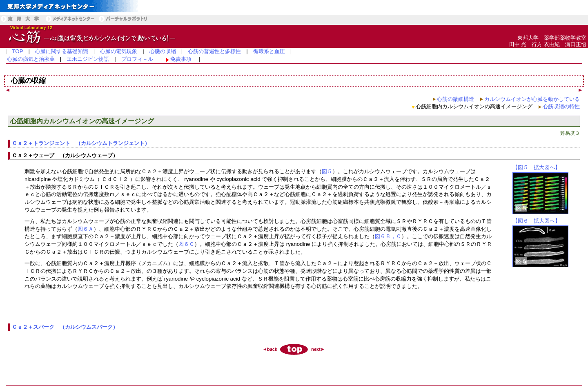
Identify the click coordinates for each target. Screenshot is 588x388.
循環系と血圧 (269, 51)
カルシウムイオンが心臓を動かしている (532, 99)
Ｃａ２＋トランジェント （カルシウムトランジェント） (81, 143)
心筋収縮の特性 (561, 106)
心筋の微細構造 (455, 99)
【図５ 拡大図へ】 (536, 167)
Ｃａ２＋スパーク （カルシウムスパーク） (65, 327)
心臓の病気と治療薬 (31, 59)
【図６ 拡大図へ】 (536, 221)
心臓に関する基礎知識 (62, 51)
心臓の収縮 (163, 51)
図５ (327, 171)
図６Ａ (86, 229)
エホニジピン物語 (88, 59)
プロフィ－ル (137, 59)
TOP (17, 51)
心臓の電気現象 (119, 51)
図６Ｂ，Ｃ (388, 236)
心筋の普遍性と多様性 (214, 51)
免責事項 (181, 59)
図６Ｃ (186, 244)
